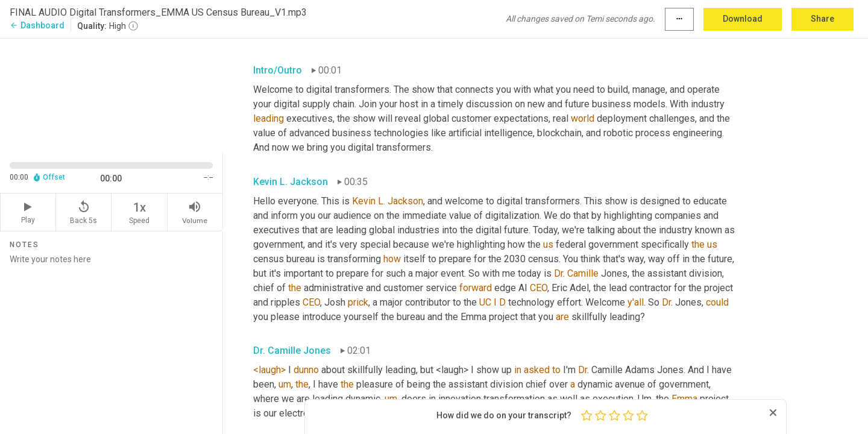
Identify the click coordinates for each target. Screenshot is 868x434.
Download (743, 19)
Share (822, 19)
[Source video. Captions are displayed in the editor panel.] (112, 94)
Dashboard (37, 25)
